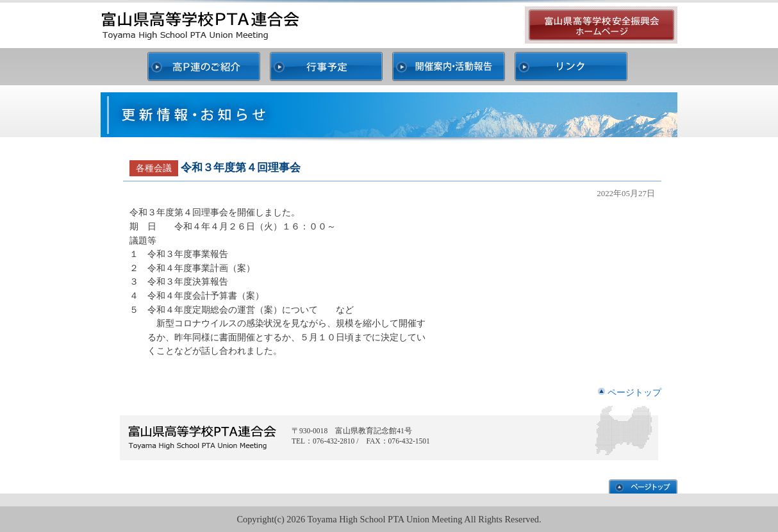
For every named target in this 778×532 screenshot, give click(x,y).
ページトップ (634, 392)
